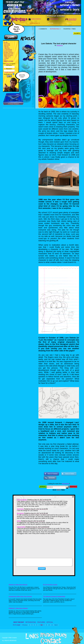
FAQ (5, 60)
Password (9, 69)
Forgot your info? (9, 72)
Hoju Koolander (22, 500)
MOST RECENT (19, 622)
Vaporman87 (21, 527)
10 (49, 625)
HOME (6, 43)
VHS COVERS (8, 51)
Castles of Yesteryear (36, 19)
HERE (8, 64)
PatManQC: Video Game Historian (18, 608)
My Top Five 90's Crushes (50, 585)
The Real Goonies (54, 19)
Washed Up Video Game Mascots (18, 585)
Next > (56, 625)
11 (52, 625)
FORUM (6, 58)
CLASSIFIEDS (8, 50)
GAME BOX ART (9, 54)
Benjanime (60, 45)
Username (9, 65)
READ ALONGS (8, 55)
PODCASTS (7, 57)
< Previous (25, 625)
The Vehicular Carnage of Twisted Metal (54, 596)
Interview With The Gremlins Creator (72, 19)
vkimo (19, 521)
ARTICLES (7, 45)
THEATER (7, 48)
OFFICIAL (50, 622)
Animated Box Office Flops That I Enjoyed (20, 596)
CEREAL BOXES (9, 53)
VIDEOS (6, 47)
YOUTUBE (7, 44)
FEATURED (41, 622)
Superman (20, 509)
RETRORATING (31, 622)
